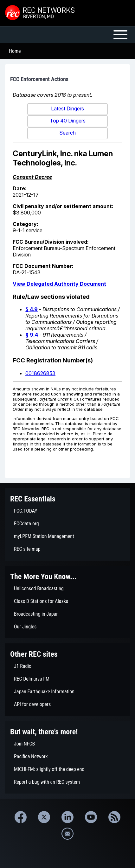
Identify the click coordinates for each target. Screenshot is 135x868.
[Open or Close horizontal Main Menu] (67, 35)
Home (15, 51)
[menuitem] (67, 511)
